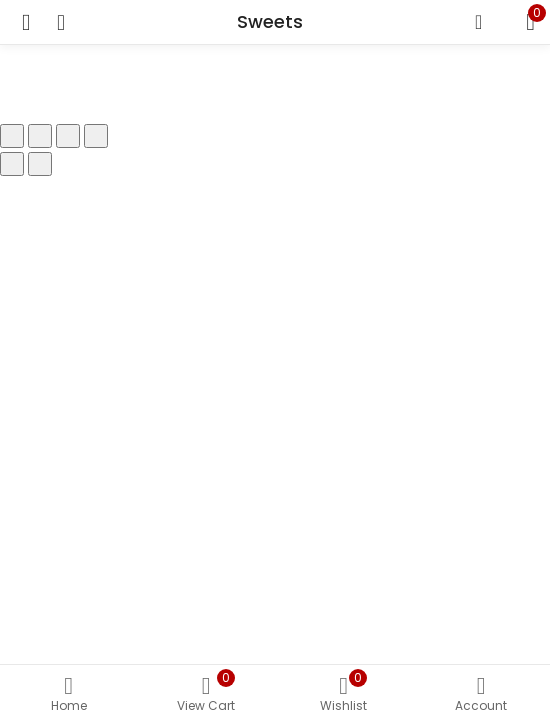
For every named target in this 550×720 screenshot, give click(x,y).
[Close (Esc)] (96, 136)
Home (69, 695)
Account (482, 695)
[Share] (68, 136)
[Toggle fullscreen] (40, 136)
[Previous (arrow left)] (12, 164)
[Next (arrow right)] (40, 164)
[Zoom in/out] (12, 136)
